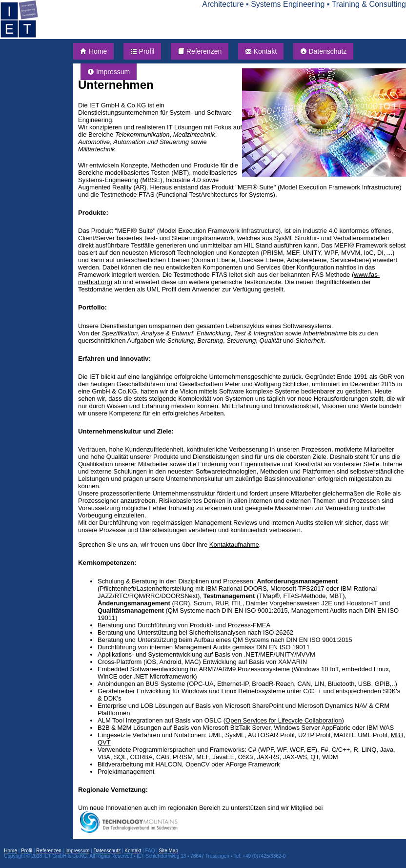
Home (93, 51)
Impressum (109, 72)
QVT (104, 742)
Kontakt (261, 51)
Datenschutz (324, 51)
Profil (142, 51)
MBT (397, 735)
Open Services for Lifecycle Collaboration (284, 720)
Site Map (169, 851)
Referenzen (200, 51)
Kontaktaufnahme (234, 545)
